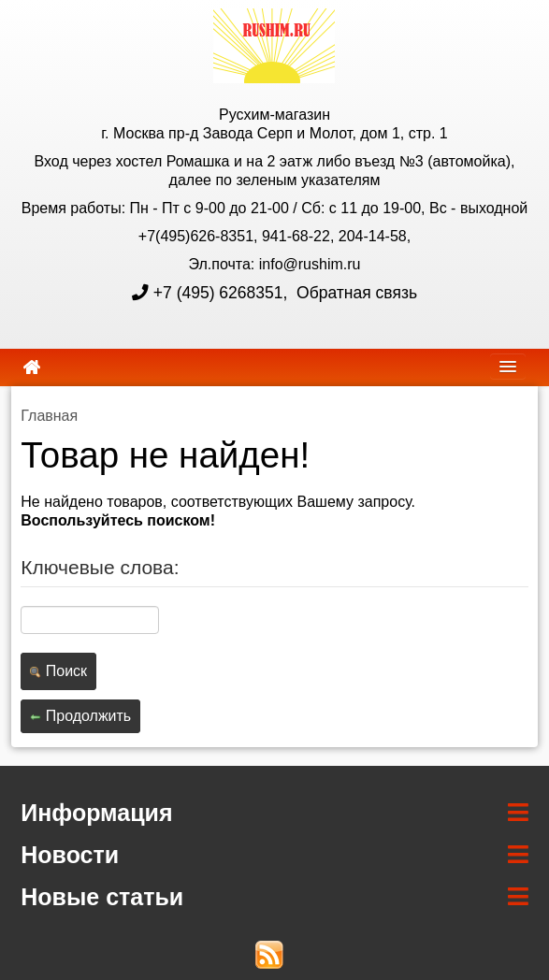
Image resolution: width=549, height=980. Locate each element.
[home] (32, 367)
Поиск (58, 671)
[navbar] (508, 366)
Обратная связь (354, 293)
